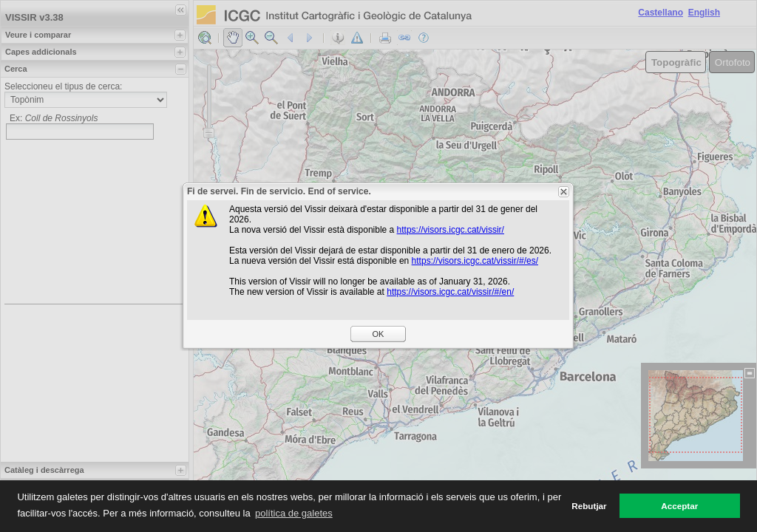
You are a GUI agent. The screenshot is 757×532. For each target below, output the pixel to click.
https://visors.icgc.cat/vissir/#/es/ (475, 261)
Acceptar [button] (679, 506)
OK (378, 334)
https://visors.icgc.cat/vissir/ (451, 230)
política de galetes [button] (294, 513)
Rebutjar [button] (589, 506)
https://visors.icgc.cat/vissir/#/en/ (450, 292)
